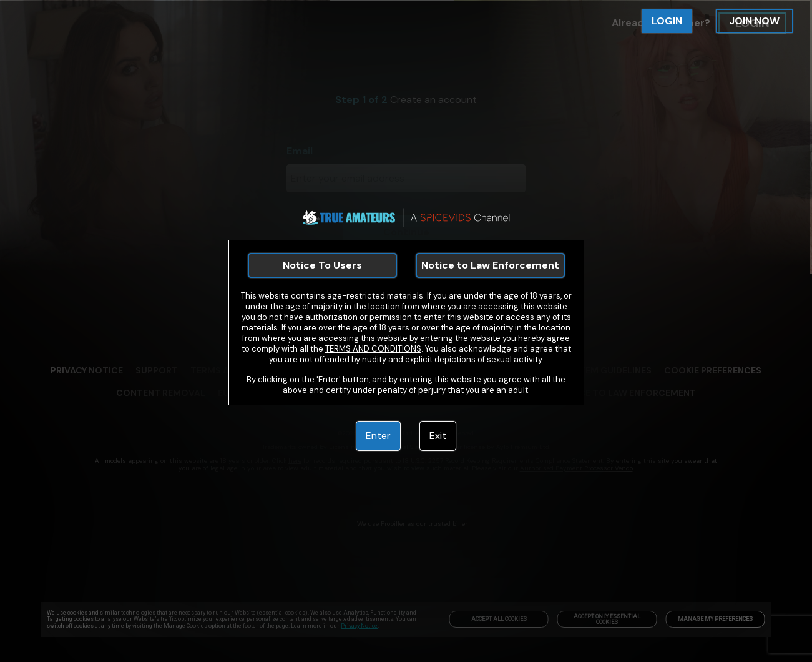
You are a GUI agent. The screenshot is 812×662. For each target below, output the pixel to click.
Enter (378, 436)
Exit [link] (438, 436)
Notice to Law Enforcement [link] (490, 265)
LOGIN (667, 21)
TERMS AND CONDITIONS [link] (373, 349)
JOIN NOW (754, 21)
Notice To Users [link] (322, 265)
